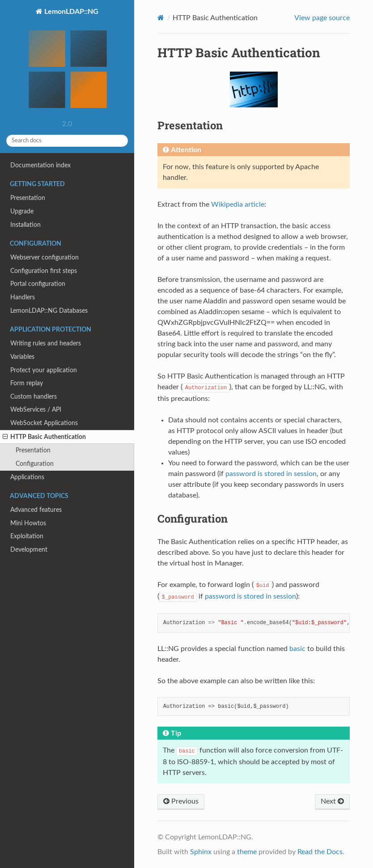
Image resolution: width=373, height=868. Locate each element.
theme (247, 852)
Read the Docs (320, 852)
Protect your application (44, 370)
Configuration (35, 464)
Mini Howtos (28, 523)
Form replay (27, 383)
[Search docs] (67, 141)
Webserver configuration (45, 257)
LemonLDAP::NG (67, 62)
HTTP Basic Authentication (44, 437)
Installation (25, 225)
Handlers (23, 297)
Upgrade (22, 211)
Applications (27, 477)
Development (29, 550)
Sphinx (201, 852)
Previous (181, 801)
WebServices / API (36, 410)
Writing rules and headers (46, 343)
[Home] (161, 18)
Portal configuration (38, 284)
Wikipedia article (238, 204)
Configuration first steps (44, 271)
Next (332, 801)
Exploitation (27, 536)
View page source (322, 18)
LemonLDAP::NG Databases (49, 311)
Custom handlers (34, 397)
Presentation (28, 198)
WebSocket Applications (44, 423)
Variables (22, 357)
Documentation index (40, 165)
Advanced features (36, 510)
